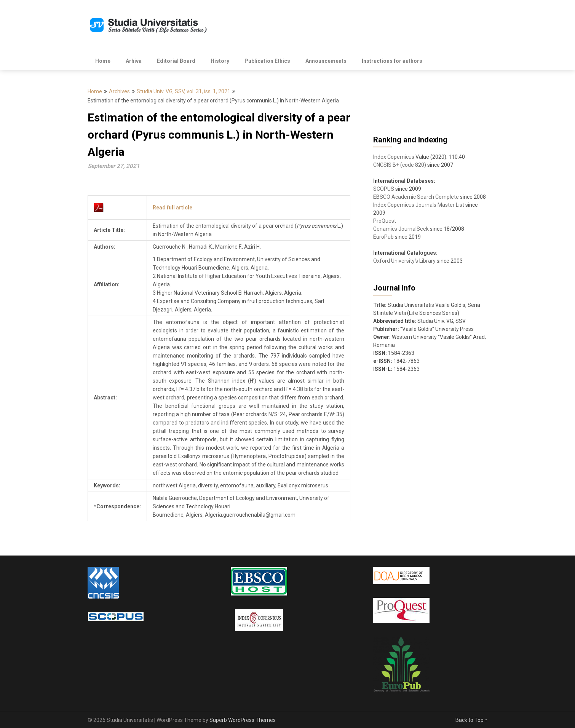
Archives (119, 91)
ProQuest (385, 221)
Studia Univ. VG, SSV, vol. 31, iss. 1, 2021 (184, 91)
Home (103, 61)
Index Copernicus (394, 157)
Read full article (172, 208)
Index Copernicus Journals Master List (419, 205)
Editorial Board (176, 61)
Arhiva (134, 61)
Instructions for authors (392, 61)
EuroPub (383, 237)
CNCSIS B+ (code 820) (400, 165)
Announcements (326, 61)
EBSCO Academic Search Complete (416, 197)
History (220, 61)
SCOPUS (384, 189)
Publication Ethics (267, 61)
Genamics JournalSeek (401, 229)
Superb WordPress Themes (243, 720)
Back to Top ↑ (471, 720)
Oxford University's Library (404, 261)
